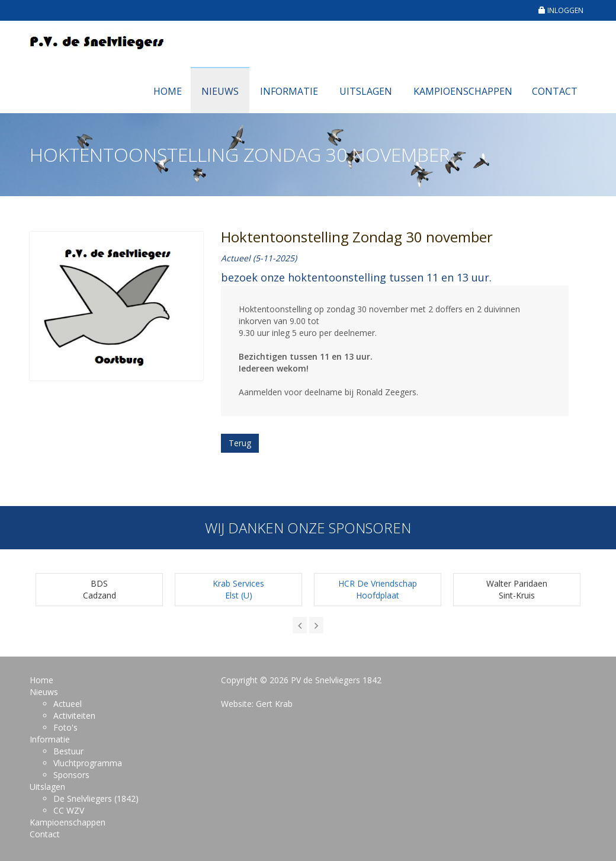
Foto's (65, 727)
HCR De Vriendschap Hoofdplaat (378, 589)
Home (168, 91)
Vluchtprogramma (88, 763)
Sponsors (71, 775)
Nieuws (220, 91)
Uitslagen (366, 91)
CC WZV (69, 810)
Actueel (68, 704)
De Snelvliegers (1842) (96, 798)
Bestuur (68, 751)
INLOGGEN (561, 10)
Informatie (289, 91)
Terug (240, 443)
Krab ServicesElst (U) (238, 589)
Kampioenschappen (463, 91)
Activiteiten (74, 716)
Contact (555, 91)
